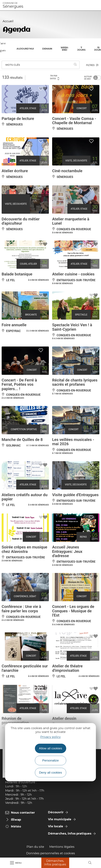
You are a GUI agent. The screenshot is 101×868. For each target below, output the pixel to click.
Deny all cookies (51, 773)
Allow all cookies (51, 748)
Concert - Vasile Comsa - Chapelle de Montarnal (74, 121)
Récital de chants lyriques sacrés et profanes (75, 382)
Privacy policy (51, 737)
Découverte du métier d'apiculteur (21, 221)
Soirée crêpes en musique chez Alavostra (24, 549)
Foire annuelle (14, 325)
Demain (47, 49)
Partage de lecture (18, 119)
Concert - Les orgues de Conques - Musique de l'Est (73, 611)
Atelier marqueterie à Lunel (71, 221)
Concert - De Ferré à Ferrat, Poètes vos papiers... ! (19, 384)
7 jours (81, 49)
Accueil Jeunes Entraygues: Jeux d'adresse (67, 551)
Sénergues (13, 5)
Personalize (51, 760)
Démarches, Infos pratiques (55, 863)
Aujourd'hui (25, 49)
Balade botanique (17, 274)
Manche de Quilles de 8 (22, 440)
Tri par (55, 77)
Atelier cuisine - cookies (73, 274)
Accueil (8, 21)
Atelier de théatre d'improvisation (67, 668)
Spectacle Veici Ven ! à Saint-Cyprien (72, 327)
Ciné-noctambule (67, 171)
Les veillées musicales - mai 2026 (73, 442)
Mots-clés (13, 65)
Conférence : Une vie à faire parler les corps (21, 609)
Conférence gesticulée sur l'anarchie (25, 668)
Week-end (65, 49)
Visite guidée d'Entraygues (75, 495)
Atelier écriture (15, 171)
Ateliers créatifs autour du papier (25, 497)
